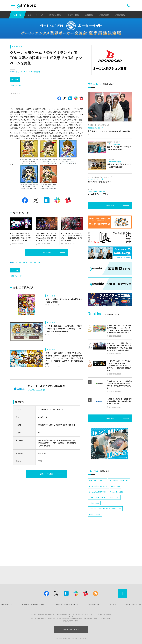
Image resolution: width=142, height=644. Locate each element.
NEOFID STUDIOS (95, 548)
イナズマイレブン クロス (97, 514)
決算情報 (89, 15)
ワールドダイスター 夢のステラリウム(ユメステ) (105, 542)
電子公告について (95, 604)
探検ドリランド (16, 85)
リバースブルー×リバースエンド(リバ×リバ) (104, 531)
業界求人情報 (55, 15)
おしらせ (113, 604)
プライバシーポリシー (132, 604)
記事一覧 (17, 15)
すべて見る (47, 252)
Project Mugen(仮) (116, 526)
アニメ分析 (120, 15)
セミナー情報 (73, 15)
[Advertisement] (110, 93)
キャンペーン (17, 47)
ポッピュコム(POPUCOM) (97, 526)
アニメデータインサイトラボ (119, 514)
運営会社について (8, 604)
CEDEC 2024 (116, 520)
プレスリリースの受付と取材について (67, 604)
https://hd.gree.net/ (36, 390)
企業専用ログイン (71, 629)
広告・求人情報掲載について (33, 604)
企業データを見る (47, 474)
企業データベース (35, 15)
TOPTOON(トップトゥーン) (98, 520)
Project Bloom (94, 537)
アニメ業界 (104, 15)
